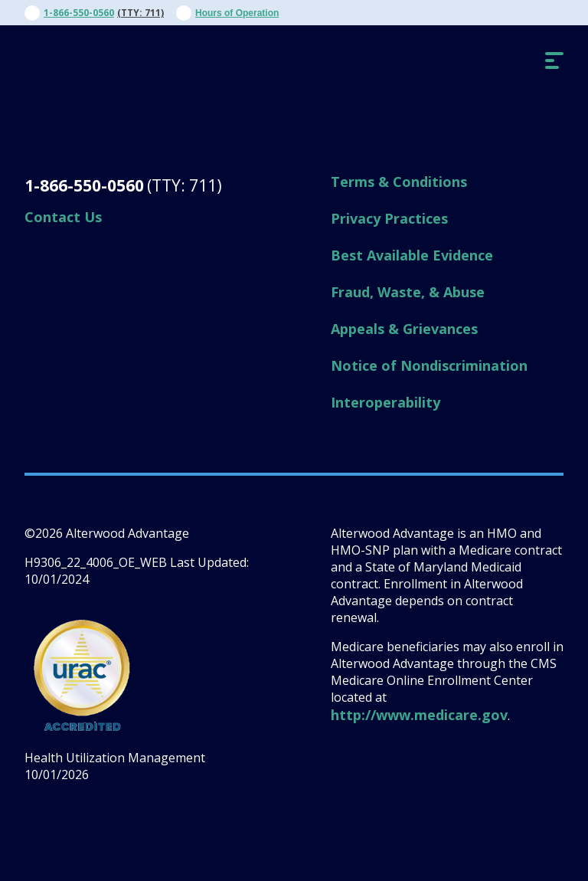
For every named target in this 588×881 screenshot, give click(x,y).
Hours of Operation (237, 13)
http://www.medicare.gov (419, 715)
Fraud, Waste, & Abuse (408, 292)
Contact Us (63, 217)
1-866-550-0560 (79, 13)
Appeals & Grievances (404, 329)
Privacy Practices (389, 218)
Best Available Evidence (412, 255)
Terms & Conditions (399, 182)
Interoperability (385, 402)
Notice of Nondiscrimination (429, 365)
